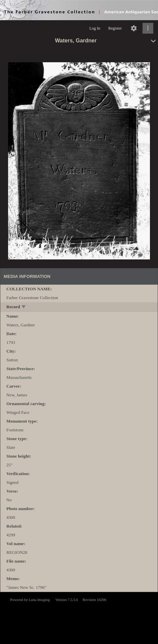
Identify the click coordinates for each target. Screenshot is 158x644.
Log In (95, 28)
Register (115, 28)
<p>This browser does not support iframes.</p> (79, 617)
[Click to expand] (148, 28)
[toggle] (24, 307)
